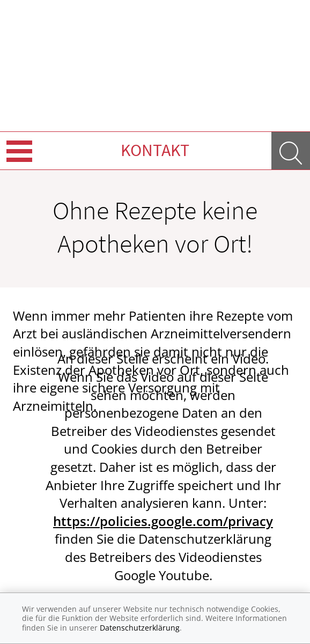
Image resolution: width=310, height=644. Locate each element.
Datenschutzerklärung (140, 628)
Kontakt (155, 150)
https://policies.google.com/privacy (163, 521)
